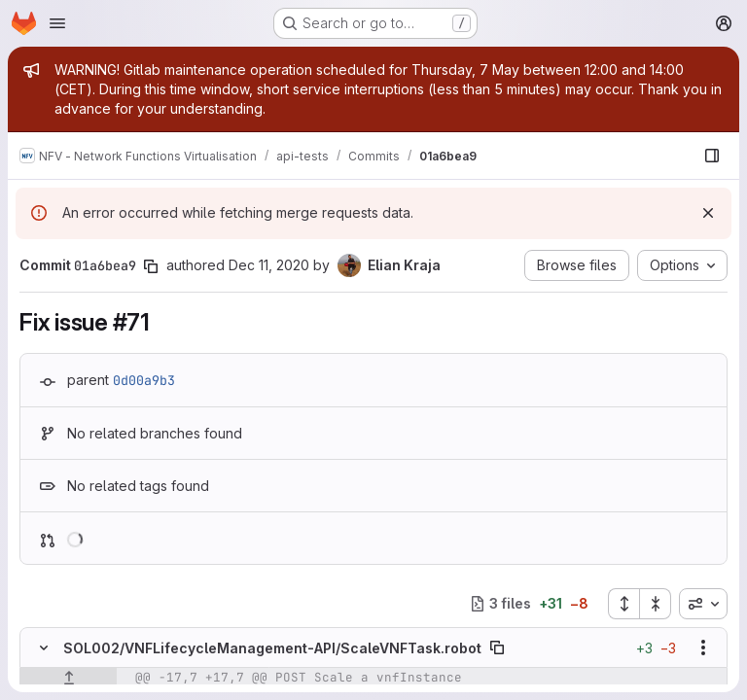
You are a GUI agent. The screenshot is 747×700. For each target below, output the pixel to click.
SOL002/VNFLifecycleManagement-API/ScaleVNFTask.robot (272, 648)
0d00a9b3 (144, 380)
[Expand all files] (623, 604)
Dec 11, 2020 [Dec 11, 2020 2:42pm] (269, 265)
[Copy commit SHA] (151, 266)
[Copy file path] (497, 647)
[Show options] (703, 647)
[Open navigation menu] (57, 23)
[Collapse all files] (656, 604)
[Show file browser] (712, 156)
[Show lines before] (69, 678)
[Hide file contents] (44, 647)
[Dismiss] (708, 213)
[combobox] (703, 604)
